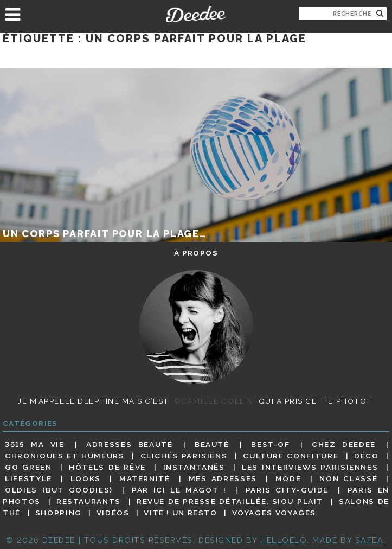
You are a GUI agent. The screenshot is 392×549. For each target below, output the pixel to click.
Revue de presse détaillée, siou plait (230, 501)
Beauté (212, 444)
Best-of (270, 444)
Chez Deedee (344, 444)
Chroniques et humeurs (65, 456)
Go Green (28, 467)
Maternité (145, 478)
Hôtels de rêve (107, 467)
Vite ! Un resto (180, 513)
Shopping (59, 513)
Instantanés (194, 467)
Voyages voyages (274, 513)
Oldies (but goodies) (59, 490)
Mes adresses (223, 478)
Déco (367, 456)
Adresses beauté (129, 444)
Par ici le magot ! (179, 490)
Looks (86, 478)
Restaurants (89, 501)
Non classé (348, 478)
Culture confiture (291, 456)
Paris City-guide (287, 490)
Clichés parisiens (184, 456)
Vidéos (113, 513)
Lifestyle (28, 478)
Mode (288, 478)
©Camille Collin (214, 401)
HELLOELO (284, 540)
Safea (369, 540)
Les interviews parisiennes (310, 467)
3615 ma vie (35, 444)
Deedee (196, 14)
